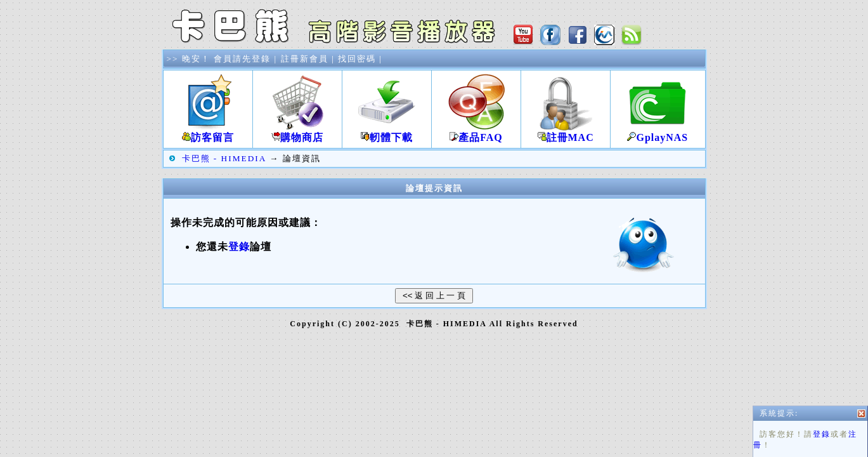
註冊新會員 (305, 59)
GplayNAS (657, 132)
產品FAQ (476, 132)
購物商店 (297, 132)
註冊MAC (566, 132)
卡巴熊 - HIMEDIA (224, 158)
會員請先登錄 (242, 59)
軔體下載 (387, 132)
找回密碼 (357, 59)
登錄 (822, 439)
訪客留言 (208, 132)
